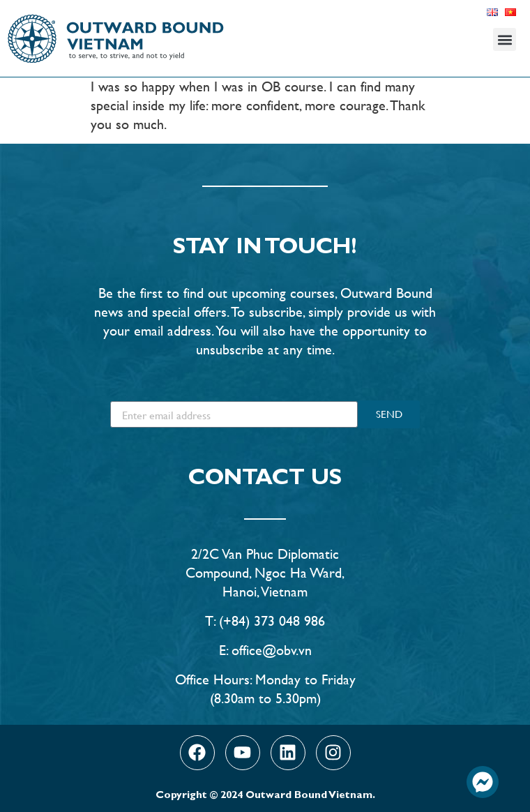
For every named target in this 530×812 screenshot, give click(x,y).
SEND (389, 414)
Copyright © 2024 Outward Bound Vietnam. (265, 796)
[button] (505, 39)
